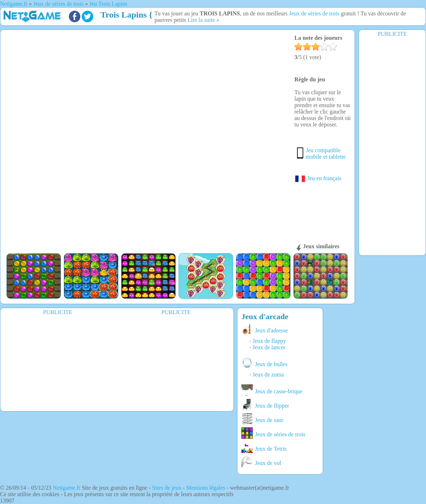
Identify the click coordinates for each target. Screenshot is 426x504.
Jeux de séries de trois (314, 13)
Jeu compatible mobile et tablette (326, 153)
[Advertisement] (392, 146)
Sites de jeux (167, 488)
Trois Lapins (124, 15)
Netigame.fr (67, 488)
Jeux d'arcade (265, 316)
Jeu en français (318, 178)
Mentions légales (206, 488)
